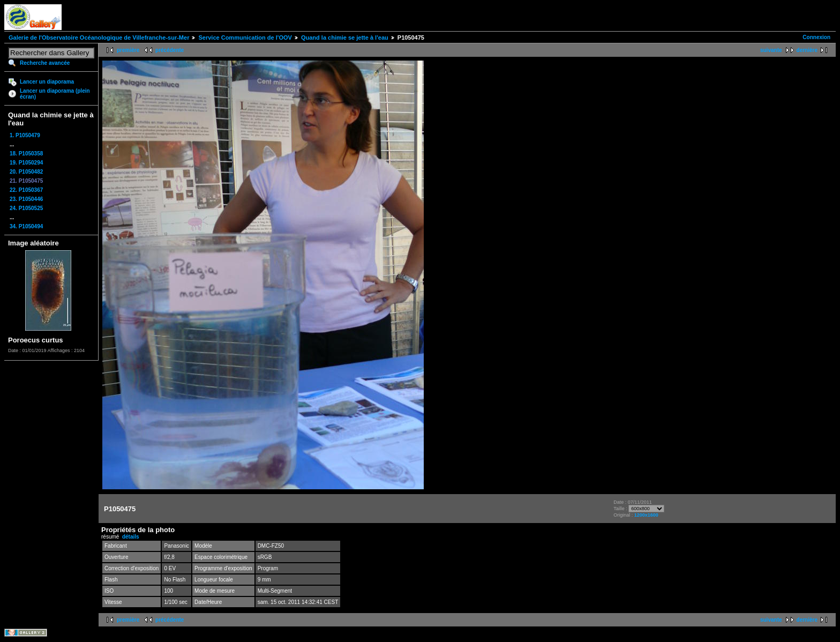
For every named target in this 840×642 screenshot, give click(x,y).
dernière (807, 50)
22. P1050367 (26, 190)
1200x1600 (646, 515)
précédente (170, 50)
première (128, 50)
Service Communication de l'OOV (245, 38)
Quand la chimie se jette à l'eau (345, 38)
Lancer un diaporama (47, 82)
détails (131, 537)
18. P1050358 (26, 154)
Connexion (816, 37)
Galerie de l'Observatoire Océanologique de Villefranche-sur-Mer (99, 38)
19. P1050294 (26, 163)
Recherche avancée (45, 63)
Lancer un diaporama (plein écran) (55, 94)
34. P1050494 (26, 226)
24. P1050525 (26, 208)
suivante (771, 50)
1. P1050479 (25, 135)
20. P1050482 (26, 172)
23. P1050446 (26, 199)
